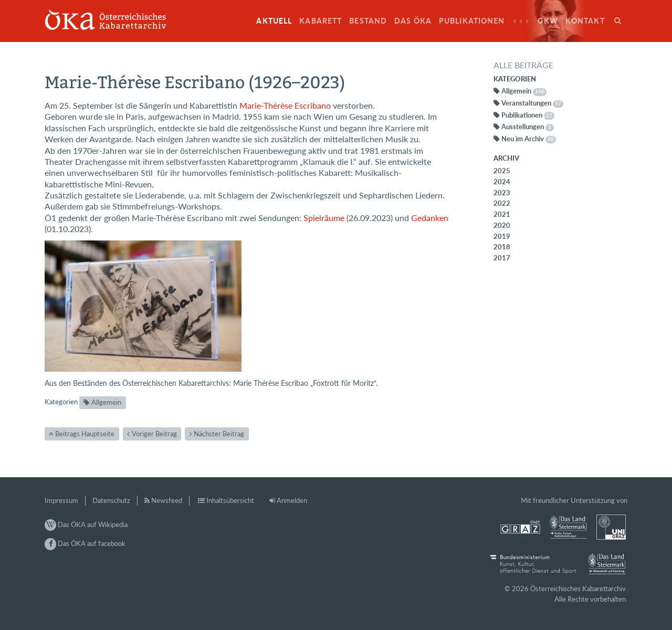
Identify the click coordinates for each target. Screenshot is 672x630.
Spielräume (324, 218)
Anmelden (292, 500)
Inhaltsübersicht (230, 500)
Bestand (368, 21)
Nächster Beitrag (219, 434)
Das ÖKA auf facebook (85, 543)
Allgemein (106, 402)
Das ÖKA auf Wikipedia (86, 524)
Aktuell (274, 21)
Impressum (61, 500)
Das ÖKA (413, 21)
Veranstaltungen (532, 103)
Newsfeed (167, 500)
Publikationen (472, 21)
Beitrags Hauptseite (85, 434)
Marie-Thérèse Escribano (285, 106)
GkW (548, 21)
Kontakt (585, 21)
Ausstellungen (528, 127)
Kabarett (321, 21)
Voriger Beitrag (154, 434)
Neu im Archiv (529, 139)
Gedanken (430, 218)
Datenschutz (111, 500)
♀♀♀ (522, 21)
